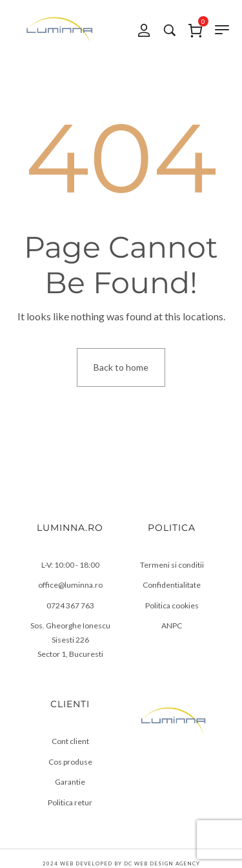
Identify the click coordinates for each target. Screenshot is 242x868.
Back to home (121, 367)
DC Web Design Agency (162, 863)
